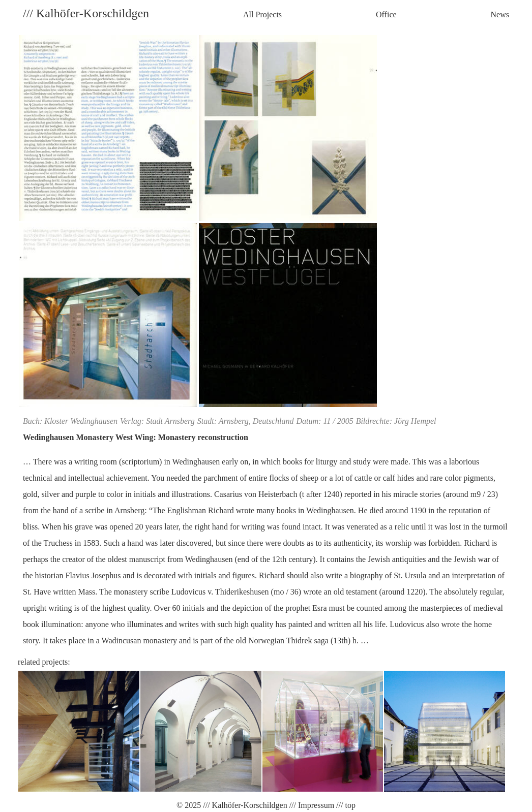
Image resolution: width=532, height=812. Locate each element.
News (500, 14)
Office (386, 14)
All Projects (262, 14)
